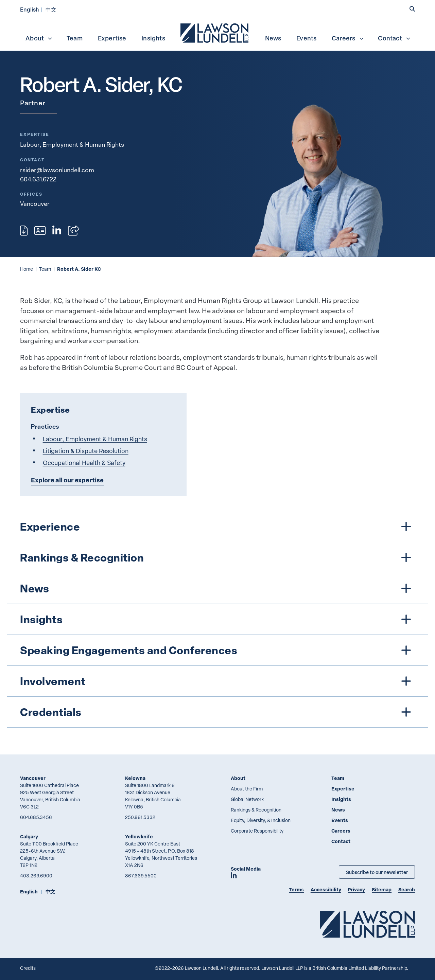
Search (407, 889)
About (39, 38)
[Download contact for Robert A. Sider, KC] (40, 231)
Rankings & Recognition (256, 810)
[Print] (24, 231)
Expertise (112, 38)
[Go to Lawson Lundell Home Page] (367, 924)
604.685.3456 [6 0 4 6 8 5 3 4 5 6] (36, 817)
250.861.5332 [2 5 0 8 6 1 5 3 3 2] (140, 817)
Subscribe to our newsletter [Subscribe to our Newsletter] (377, 872)
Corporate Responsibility (257, 831)
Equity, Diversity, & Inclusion (261, 820)
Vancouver (33, 778)
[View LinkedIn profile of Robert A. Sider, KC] (57, 231)
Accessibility (326, 889)
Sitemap (382, 889)
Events (306, 38)
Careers (348, 38)
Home (27, 269)
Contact (394, 38)
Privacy (356, 889)
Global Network (247, 799)
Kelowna (135, 778)
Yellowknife (139, 836)
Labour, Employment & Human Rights (72, 144)
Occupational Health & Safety (84, 462)
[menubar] (217, 32)
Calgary (29, 836)
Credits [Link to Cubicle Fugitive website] (28, 968)
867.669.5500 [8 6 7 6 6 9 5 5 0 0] (141, 876)
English (30, 9)
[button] (412, 9)
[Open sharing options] (74, 231)
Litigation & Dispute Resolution (86, 451)
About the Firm (247, 789)
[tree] (218, 619)
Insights (153, 38)
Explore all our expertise (67, 480)
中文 (51, 9)
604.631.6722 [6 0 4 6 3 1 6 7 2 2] (38, 179)
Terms (296, 889)
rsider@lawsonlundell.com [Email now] (57, 170)
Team (75, 38)
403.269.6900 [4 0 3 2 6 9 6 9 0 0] (36, 876)
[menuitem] (215, 32)
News (273, 38)
